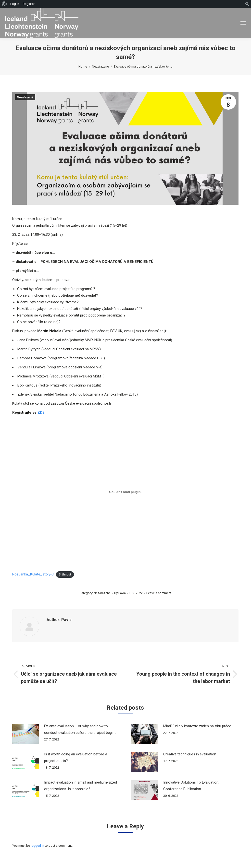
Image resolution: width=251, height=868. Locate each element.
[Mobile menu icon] (243, 23)
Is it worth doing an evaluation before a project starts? (76, 757)
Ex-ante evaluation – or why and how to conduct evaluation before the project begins (80, 729)
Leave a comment (159, 593)
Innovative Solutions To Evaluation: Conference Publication (191, 786)
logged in (37, 846)
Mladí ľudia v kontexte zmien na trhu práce (197, 726)
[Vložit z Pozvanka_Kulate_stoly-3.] (125, 492)
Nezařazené (25, 97)
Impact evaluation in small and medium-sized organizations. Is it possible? (81, 786)
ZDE (41, 412)
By (120, 593)
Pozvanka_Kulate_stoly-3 (33, 574)
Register (29, 4)
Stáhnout (65, 575)
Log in (15, 4)
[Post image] (26, 734)
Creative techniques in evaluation (190, 754)
